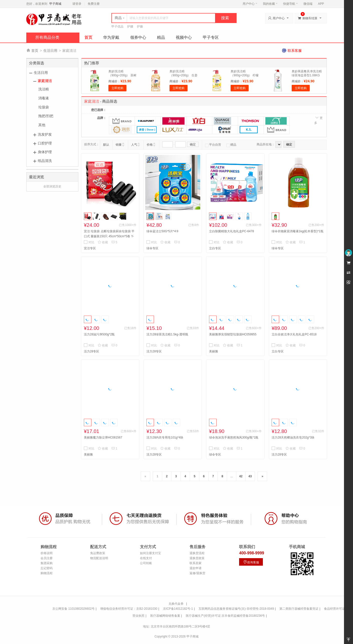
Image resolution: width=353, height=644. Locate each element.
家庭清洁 (45, 81)
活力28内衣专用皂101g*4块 (165, 438)
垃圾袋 (44, 107)
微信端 (308, 4)
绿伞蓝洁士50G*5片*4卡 (163, 231)
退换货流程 (197, 553)
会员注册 (47, 558)
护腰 (130, 27)
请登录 (77, 4)
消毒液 (44, 98)
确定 (193, 144)
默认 (106, 145)
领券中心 (138, 37)
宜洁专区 (90, 248)
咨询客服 (251, 562)
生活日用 (50, 51)
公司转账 (146, 563)
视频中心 (184, 37)
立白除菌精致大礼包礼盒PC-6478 (231, 231)
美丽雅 (214, 351)
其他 (42, 125)
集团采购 (47, 563)
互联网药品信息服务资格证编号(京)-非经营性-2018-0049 (236, 609)
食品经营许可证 (334, 609)
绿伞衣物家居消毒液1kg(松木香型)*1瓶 (298, 231)
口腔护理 (45, 143)
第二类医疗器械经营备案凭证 (299, 609)
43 (250, 476)
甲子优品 (117, 27)
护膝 (140, 27)
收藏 (103, 242)
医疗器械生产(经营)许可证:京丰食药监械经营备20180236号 (225, 616)
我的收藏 (270, 4)
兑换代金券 (176, 604)
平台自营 (213, 145)
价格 (150, 145)
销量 (119, 145)
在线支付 (146, 558)
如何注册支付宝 (150, 553)
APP (321, 4)
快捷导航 (291, 4)
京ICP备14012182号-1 (178, 609)
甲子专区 (211, 37)
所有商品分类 (47, 37)
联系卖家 (196, 563)
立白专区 (215, 248)
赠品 (231, 145)
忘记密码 (47, 568)
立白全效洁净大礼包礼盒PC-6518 (294, 334)
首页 (88, 37)
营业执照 (138, 616)
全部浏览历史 (52, 186)
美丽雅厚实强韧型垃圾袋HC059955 (233, 334)
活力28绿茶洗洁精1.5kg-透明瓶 (167, 334)
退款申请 (196, 568)
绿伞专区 (152, 248)
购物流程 (47, 573)
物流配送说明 (99, 558)
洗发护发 (45, 134)
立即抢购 (117, 88)
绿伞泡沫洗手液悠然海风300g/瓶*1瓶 (234, 438)
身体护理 (45, 152)
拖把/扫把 (46, 116)
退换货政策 (197, 558)
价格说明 (47, 553)
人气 (134, 145)
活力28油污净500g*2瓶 (99, 334)
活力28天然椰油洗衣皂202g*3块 (293, 438)
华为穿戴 (111, 37)
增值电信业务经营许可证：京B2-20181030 (129, 609)
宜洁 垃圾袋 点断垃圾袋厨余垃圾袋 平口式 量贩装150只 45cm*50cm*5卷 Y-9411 (109, 236)
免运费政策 (98, 553)
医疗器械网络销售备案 (165, 616)
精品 (161, 37)
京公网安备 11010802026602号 (73, 609)
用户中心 (250, 4)
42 (241, 476)
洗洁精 (44, 89)
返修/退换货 (197, 573)
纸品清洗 (45, 161)
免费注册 (94, 4)
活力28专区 (92, 351)
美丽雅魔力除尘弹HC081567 (103, 438)
